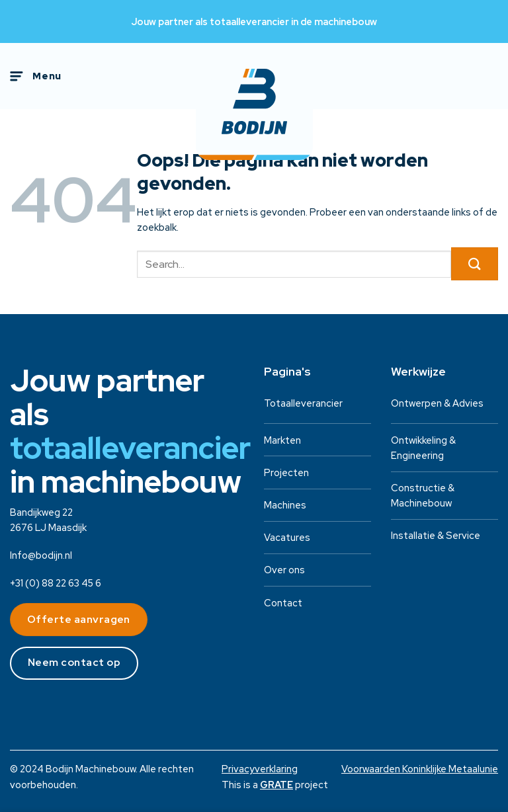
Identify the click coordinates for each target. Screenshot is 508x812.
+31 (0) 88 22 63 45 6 (56, 583)
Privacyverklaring (260, 769)
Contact (283, 603)
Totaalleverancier (303, 403)
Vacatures (287, 537)
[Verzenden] (475, 264)
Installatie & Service (436, 535)
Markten (282, 440)
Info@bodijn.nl (41, 555)
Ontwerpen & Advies (437, 403)
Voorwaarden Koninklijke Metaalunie (420, 769)
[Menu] (36, 76)
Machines (285, 505)
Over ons (284, 570)
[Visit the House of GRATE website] (276, 785)
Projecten (286, 472)
